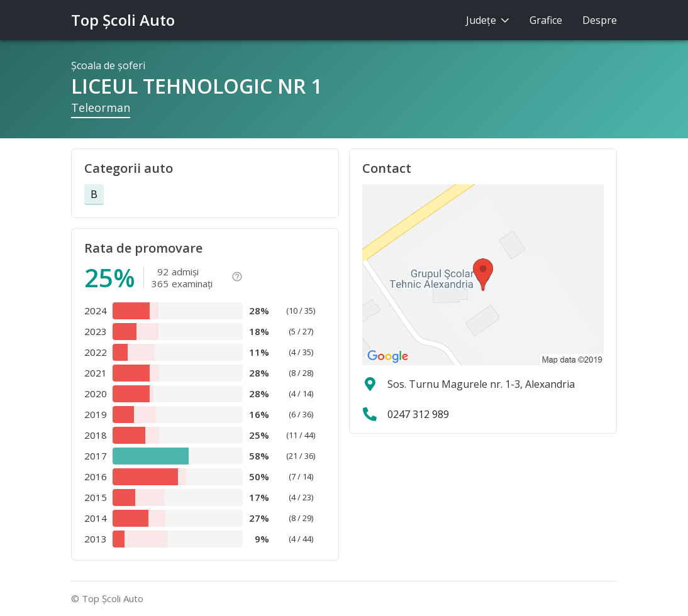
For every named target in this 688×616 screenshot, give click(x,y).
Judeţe (488, 20)
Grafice (546, 20)
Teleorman (101, 107)
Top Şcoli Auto (123, 20)
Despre (600, 20)
